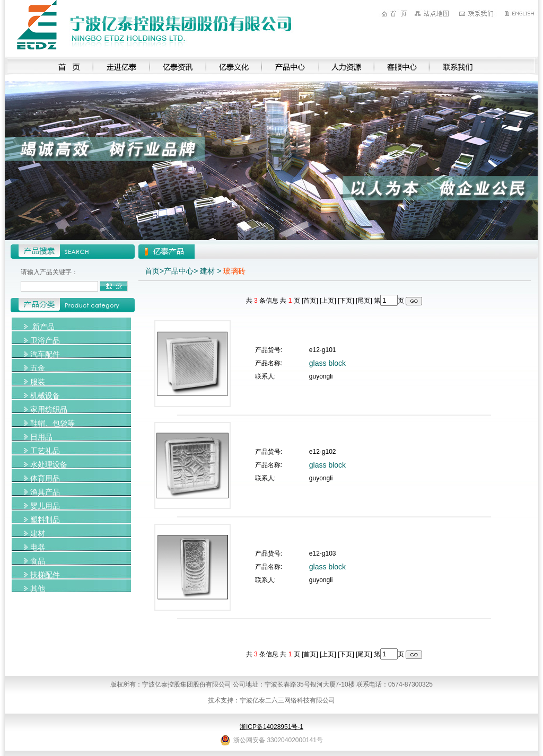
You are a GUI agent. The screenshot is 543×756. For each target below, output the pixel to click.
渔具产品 (45, 492)
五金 (38, 368)
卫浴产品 (45, 340)
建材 (38, 533)
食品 (38, 561)
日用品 (41, 437)
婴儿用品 (45, 506)
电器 (38, 547)
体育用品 (45, 478)
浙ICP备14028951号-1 (271, 727)
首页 (152, 271)
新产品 (43, 327)
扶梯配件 (45, 575)
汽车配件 (45, 354)
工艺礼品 (45, 451)
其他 (38, 588)
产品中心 (179, 271)
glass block (327, 363)
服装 (38, 382)
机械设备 (45, 395)
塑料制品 (45, 520)
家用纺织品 (49, 409)
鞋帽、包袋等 (52, 423)
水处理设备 (49, 464)
